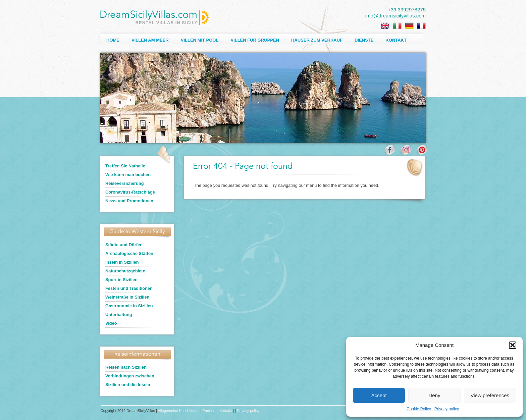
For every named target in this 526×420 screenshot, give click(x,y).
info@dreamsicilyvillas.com (396, 16)
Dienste (364, 40)
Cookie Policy (419, 409)
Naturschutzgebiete (125, 271)
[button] (513, 345)
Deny (434, 395)
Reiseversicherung (125, 183)
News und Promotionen (129, 201)
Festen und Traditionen (129, 288)
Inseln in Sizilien (122, 262)
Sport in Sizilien (121, 280)
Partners (209, 411)
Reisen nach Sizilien (126, 367)
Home (113, 40)
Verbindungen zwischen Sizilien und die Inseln (130, 380)
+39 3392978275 (407, 10)
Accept (379, 395)
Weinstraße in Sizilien (127, 297)
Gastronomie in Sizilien (129, 306)
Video (111, 323)
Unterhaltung (119, 314)
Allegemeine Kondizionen (178, 411)
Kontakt (396, 40)
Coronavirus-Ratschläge (130, 192)
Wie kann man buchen (128, 175)
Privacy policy (447, 409)
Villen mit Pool (200, 40)
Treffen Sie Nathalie (125, 166)
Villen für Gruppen (255, 40)
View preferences (490, 395)
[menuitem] (385, 26)
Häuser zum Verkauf (317, 40)
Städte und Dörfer (123, 245)
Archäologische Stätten (129, 253)
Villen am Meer (150, 40)
